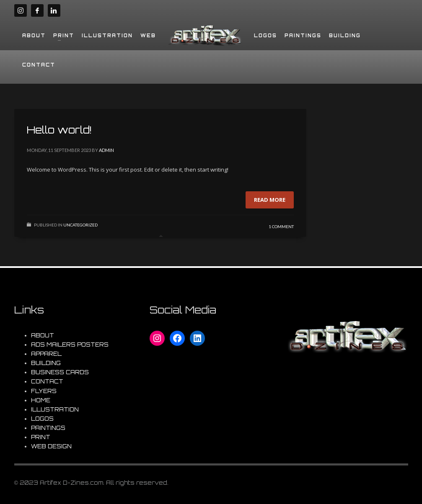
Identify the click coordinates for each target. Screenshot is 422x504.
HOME (41, 400)
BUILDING (46, 363)
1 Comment (281, 226)
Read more (270, 200)
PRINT (41, 437)
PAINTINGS (48, 428)
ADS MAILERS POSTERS (70, 345)
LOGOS (42, 419)
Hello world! (59, 130)
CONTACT (47, 381)
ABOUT (43, 335)
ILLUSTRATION (55, 409)
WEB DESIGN (51, 446)
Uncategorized (80, 225)
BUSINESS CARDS (60, 372)
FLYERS (44, 391)
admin (106, 150)
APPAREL (46, 354)
